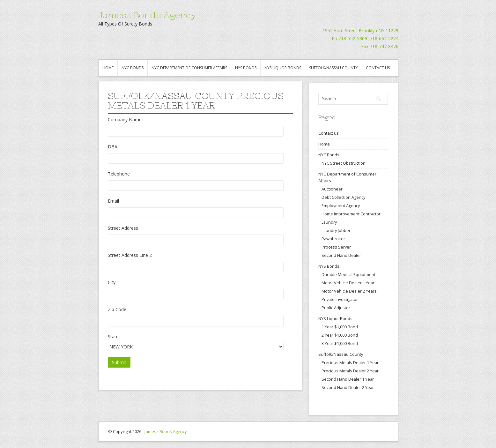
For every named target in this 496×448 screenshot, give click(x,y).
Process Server (336, 247)
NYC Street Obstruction (344, 163)
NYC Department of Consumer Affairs (189, 68)
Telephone (119, 174)
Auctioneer (332, 189)
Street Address (123, 228)
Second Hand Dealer (341, 255)
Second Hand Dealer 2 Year (348, 387)
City (112, 282)
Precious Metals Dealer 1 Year (350, 362)
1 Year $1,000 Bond (340, 327)
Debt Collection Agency (343, 197)
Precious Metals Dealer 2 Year (350, 371)
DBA (113, 147)
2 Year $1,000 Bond (340, 335)
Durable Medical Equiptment (348, 274)
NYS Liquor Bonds (283, 68)
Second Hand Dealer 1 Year (348, 379)
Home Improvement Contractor (351, 214)
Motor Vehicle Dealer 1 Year (348, 283)
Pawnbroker (333, 239)
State (113, 336)
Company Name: (125, 119)
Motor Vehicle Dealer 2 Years (349, 291)
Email (113, 201)
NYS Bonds (246, 68)
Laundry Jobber (336, 230)
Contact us (378, 68)
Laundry (329, 222)
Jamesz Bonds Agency (147, 15)
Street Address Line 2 (130, 255)
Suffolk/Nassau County (333, 68)
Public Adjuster (336, 308)
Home (108, 68)
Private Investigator (340, 299)
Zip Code (117, 309)
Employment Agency (341, 205)
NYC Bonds (133, 68)
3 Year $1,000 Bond (340, 343)
